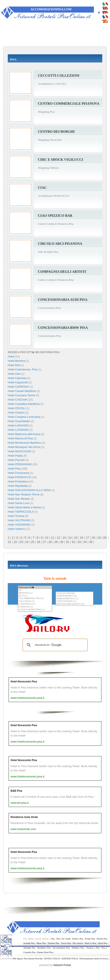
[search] (54, 645)
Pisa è (104, 948)
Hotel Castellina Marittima (24, 404)
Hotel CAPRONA (18, 387)
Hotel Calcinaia (17, 378)
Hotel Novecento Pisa (24, 682)
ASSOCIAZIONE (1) (74, 601)
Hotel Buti (14, 365)
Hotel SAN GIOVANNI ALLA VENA (29, 490)
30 (62, 542)
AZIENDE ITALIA (70, 959)
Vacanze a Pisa (93, 948)
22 (15, 542)
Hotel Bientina (16, 361)
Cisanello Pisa (29, 952)
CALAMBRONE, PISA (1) (35, 598)
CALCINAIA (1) (35, 601)
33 (79, 542)
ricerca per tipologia (74, 593)
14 (70, 538)
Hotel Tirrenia (16, 516)
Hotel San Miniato (19, 499)
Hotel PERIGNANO (20, 464)
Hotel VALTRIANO (19, 520)
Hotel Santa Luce (19, 503)
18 (93, 538)
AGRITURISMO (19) (74, 596)
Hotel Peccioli (16, 460)
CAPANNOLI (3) (35, 604)
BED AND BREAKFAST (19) (74, 604)
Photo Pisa (41, 943)
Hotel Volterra (16, 529)
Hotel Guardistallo (19, 421)
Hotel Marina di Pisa (20, 438)
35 (91, 542)
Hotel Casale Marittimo (22, 391)
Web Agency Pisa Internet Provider (28, 959)
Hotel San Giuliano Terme (24, 494)
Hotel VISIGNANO (19, 525)
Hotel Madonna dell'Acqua (24, 434)
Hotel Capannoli (18, 382)
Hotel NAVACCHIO (19, 451)
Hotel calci (14, 374)
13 (64, 538)
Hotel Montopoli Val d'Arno (24, 447)
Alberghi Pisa (29, 948)
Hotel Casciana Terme (22, 395)
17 (87, 538)
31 (68, 542)
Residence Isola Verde (24, 817)
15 (76, 538)
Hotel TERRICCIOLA (21, 512)
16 (82, 538)
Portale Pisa (102, 939)
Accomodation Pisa (61, 948)
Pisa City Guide (63, 939)
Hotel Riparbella (18, 486)
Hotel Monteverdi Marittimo (24, 443)
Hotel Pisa (14, 469)
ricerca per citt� (35, 587)
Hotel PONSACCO (19, 477)
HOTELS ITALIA (52, 959)
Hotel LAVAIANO (18, 425)
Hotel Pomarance (19, 473)
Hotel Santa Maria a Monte (24, 507)
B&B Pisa (16, 791)
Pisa (53, 939)
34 (85, 542)
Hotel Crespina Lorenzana (24, 417)
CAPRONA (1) (35, 607)
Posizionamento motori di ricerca (94, 959)
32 (73, 542)
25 (33, 542)
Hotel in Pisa (91, 943)
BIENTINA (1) (35, 593)
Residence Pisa (44, 948)
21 (9, 542)
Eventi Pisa (90, 939)
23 (21, 542)
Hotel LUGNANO (18, 430)
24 (27, 542)
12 (58, 538)
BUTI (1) (35, 596)
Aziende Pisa (29, 943)
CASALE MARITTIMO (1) (35, 610)
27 (44, 542)
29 (56, 542)
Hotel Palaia (15, 456)
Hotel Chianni (16, 413)
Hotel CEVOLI (17, 408)
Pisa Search (78, 943)
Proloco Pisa (78, 939)
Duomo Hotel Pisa (45, 952)
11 (53, 538)
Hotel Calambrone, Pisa (22, 369)
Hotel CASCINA (18, 400)
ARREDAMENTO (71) (74, 599)
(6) (35, 590)
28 (50, 542)
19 (99, 538)
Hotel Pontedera (18, 481)
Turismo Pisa (54, 943)
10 (47, 538)
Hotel (11, 357)
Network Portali (62, 965)
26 (39, 542)
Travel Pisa (66, 943)
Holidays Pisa (78, 948)
